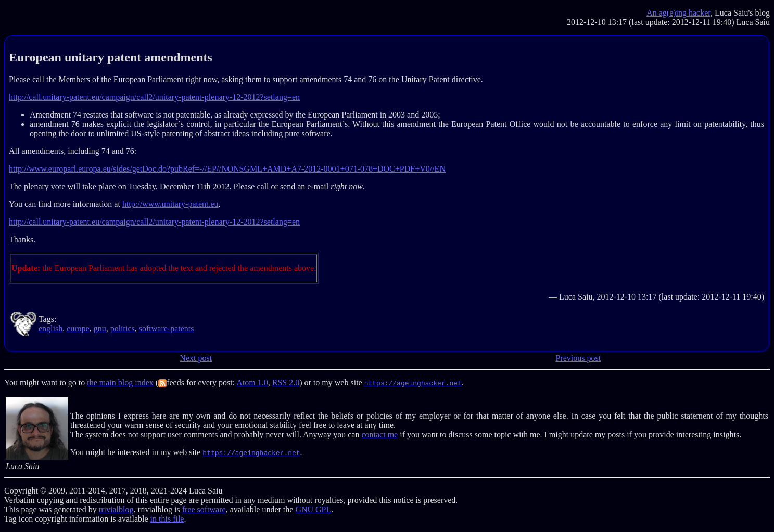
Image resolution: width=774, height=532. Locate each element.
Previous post (578, 358)
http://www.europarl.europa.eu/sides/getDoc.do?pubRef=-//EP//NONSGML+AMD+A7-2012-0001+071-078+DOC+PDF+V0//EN (227, 169)
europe (78, 328)
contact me (379, 434)
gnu (100, 328)
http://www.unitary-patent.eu (170, 204)
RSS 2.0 (286, 382)
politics (123, 328)
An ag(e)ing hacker (678, 13)
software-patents (167, 328)
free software (204, 509)
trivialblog (116, 509)
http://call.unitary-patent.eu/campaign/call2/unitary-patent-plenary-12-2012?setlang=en (154, 97)
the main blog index (120, 382)
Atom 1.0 (252, 382)
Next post (196, 358)
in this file (167, 519)
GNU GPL (313, 509)
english (50, 328)
